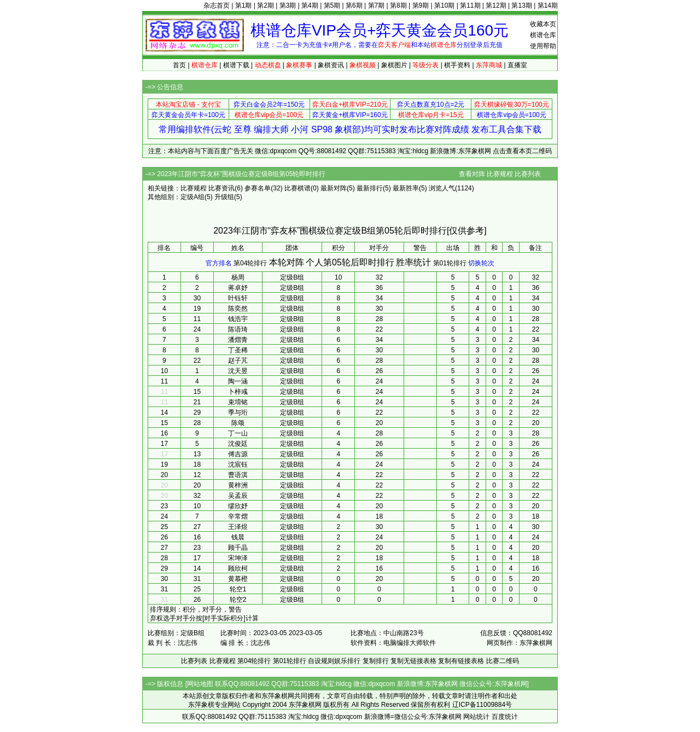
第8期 (398, 5)
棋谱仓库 (543, 35)
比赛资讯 (221, 188)
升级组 (224, 197)
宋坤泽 (238, 558)
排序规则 (163, 609)
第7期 (377, 5)
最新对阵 (334, 188)
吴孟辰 (238, 496)
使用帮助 (543, 46)
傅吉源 (238, 454)
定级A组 (192, 197)
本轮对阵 (287, 262)
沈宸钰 (238, 464)
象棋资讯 (331, 65)
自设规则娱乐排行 (334, 661)
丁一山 (238, 433)
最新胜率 (406, 188)
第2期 (266, 5)
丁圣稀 (238, 350)
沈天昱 (238, 371)
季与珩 (238, 413)
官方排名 (219, 263)
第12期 (496, 5)
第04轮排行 (250, 263)
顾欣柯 (238, 568)
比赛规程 (500, 174)
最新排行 (370, 188)
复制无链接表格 (413, 661)
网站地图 (200, 684)
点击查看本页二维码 (522, 151)
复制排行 (376, 661)
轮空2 (238, 600)
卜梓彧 (238, 392)
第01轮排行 (450, 263)
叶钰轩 (238, 298)
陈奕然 (238, 309)
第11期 (470, 5)
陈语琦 (238, 329)
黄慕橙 (238, 579)
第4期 (310, 5)
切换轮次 (481, 263)
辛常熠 (238, 516)
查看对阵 (472, 174)
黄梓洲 (238, 485)
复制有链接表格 (461, 661)
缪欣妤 (238, 506)
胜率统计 (413, 262)
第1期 (244, 5)
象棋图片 (394, 65)
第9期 (421, 5)
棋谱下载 (236, 65)
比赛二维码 (503, 661)
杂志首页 (217, 5)
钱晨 (238, 537)
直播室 (517, 65)
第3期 (288, 5)
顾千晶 (238, 548)
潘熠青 (238, 340)
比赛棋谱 (297, 188)
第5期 (332, 5)
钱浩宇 (238, 319)
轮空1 (238, 589)
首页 (179, 65)
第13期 (521, 5)
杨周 (238, 277)
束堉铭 (238, 402)
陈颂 (238, 423)
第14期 (548, 5)
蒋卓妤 (238, 288)
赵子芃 (238, 361)
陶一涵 (238, 381)
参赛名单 (258, 188)
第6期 (354, 5)
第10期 (444, 5)
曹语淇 (238, 475)
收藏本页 (543, 24)
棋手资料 (457, 65)
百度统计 (505, 717)
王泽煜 (238, 527)
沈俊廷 (238, 444)
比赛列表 (528, 174)
